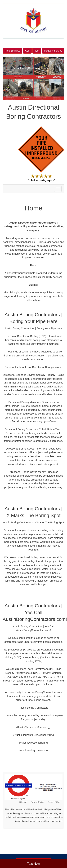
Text (37, 51)
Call (27, 51)
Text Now (33, 864)
